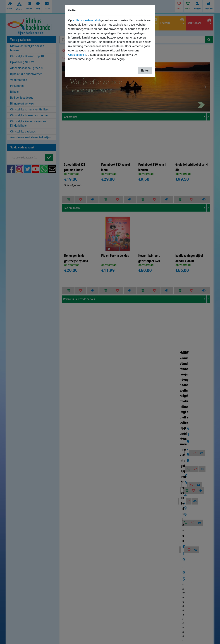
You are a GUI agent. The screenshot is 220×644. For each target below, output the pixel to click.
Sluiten (145, 71)
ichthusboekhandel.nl (86, 20)
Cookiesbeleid (77, 55)
